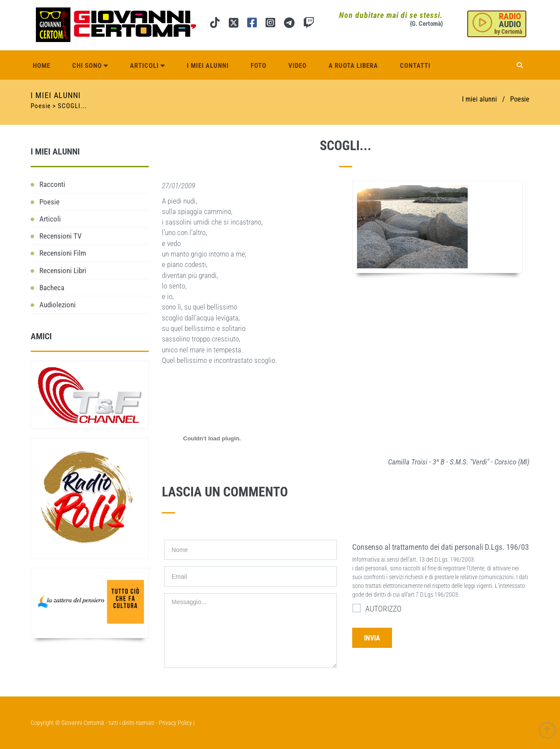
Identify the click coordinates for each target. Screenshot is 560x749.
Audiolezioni (58, 305)
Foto (259, 62)
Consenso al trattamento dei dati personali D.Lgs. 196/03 (441, 547)
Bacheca (52, 288)
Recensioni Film (63, 253)
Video (297, 62)
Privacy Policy (175, 723)
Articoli (147, 62)
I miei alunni (208, 62)
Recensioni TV (61, 236)
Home (42, 62)
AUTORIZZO (377, 608)
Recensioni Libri (63, 271)
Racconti (52, 184)
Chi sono (90, 62)
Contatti (415, 62)
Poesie (520, 99)
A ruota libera (353, 62)
